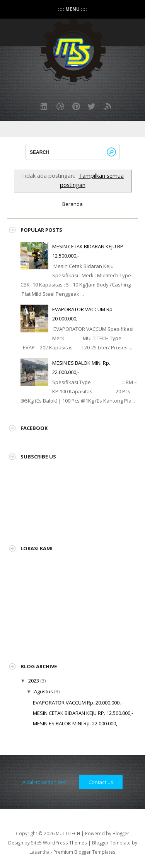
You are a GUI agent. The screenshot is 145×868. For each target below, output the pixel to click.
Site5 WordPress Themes (59, 843)
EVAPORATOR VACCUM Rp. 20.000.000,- (78, 703)
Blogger (121, 833)
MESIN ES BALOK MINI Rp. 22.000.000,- (76, 723)
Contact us (101, 782)
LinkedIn (44, 106)
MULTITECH (68, 833)
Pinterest (76, 106)
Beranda (72, 204)
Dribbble (60, 106)
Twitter (92, 106)
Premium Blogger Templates (84, 852)
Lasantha (39, 852)
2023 (34, 681)
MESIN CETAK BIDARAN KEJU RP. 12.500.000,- (83, 713)
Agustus (43, 691)
